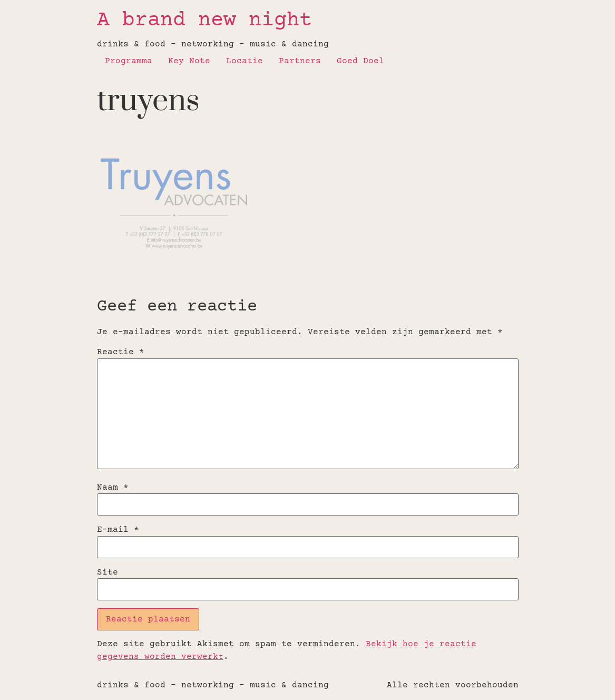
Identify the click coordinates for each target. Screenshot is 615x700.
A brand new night (204, 21)
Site (108, 572)
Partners (300, 61)
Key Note (189, 61)
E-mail (118, 530)
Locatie (245, 61)
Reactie (121, 352)
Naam (113, 488)
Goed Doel (360, 61)
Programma (129, 61)
